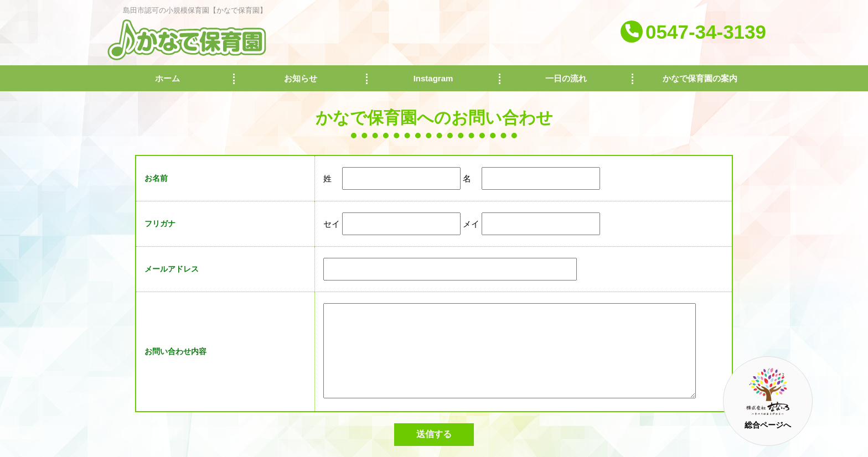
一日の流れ (566, 78)
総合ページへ (768, 399)
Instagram (433, 78)
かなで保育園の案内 (700, 78)
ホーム (167, 78)
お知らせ (301, 78)
